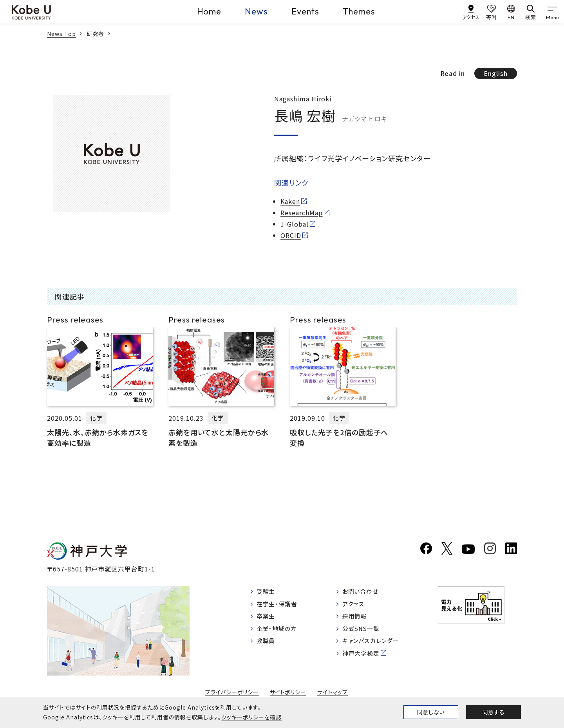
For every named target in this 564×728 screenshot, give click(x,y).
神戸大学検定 (366, 658)
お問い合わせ (365, 592)
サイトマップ (333, 692)
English (496, 73)
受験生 (267, 592)
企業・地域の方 (278, 632)
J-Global (295, 224)
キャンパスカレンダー (376, 645)
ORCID (291, 235)
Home (209, 11)
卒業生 (267, 619)
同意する (493, 712)
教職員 (267, 645)
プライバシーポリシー (232, 692)
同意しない (431, 712)
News (256, 11)
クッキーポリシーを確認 (251, 717)
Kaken (290, 201)
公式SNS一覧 (366, 632)
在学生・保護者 (279, 605)
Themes (359, 11)
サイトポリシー (288, 692)
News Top (61, 34)
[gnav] (552, 12)
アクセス (358, 605)
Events (305, 11)
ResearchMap (302, 213)
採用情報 (359, 619)
